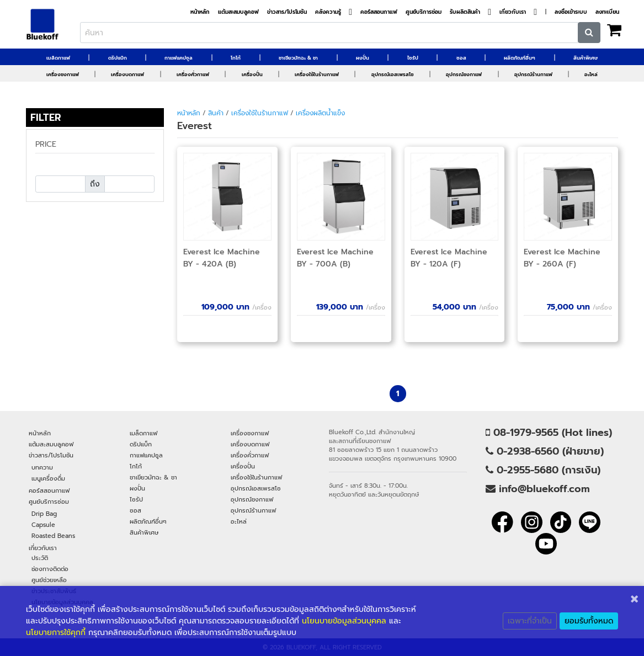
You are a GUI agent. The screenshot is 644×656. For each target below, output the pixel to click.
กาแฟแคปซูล (179, 58)
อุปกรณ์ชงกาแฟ (464, 74)
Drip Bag (44, 514)
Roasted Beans (53, 536)
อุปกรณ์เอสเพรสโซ (393, 74)
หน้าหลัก (200, 12)
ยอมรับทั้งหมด (589, 621)
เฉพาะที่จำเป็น (530, 621)
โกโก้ (236, 58)
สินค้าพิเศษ (586, 58)
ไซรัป (413, 58)
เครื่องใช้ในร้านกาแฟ (317, 74)
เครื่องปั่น (252, 74)
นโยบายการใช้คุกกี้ (56, 633)
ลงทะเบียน (607, 12)
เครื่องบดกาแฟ (127, 74)
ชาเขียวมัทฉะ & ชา (298, 58)
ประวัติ (40, 558)
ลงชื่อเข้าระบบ (571, 12)
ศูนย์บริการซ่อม (424, 12)
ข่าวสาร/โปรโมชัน (287, 12)
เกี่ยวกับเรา (513, 12)
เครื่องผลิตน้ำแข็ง (320, 113)
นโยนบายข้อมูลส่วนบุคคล (344, 621)
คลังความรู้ (328, 12)
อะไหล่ (591, 74)
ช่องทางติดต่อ (50, 569)
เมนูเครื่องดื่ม (48, 478)
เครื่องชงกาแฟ (63, 74)
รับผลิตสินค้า (465, 12)
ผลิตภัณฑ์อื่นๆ (520, 58)
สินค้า (216, 113)
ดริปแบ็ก (118, 58)
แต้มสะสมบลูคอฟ (238, 12)
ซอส (461, 58)
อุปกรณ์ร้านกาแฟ (533, 74)
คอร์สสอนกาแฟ (379, 12)
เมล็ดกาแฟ (58, 58)
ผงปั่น (363, 58)
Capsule (43, 525)
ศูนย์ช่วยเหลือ (49, 580)
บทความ (42, 467)
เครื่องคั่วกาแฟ (193, 74)
